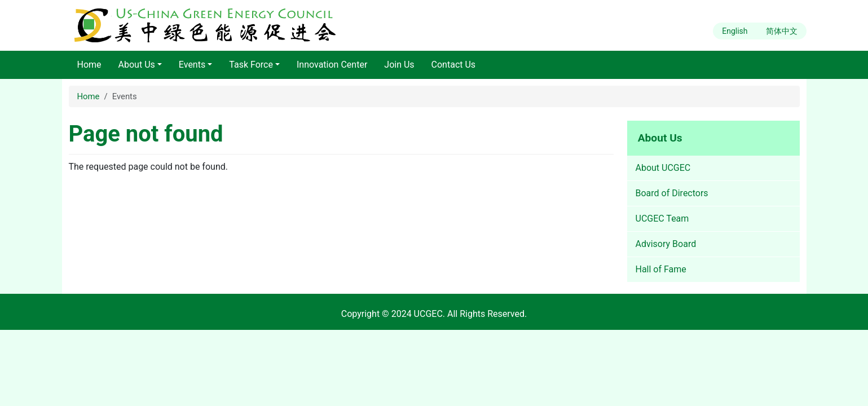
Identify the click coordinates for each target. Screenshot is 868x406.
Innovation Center (332, 65)
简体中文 (782, 31)
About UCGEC (663, 168)
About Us (137, 65)
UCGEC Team (662, 219)
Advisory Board (666, 244)
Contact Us (454, 65)
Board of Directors (672, 193)
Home (89, 65)
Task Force (251, 65)
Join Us (399, 65)
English (735, 31)
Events (192, 65)
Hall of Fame (661, 269)
